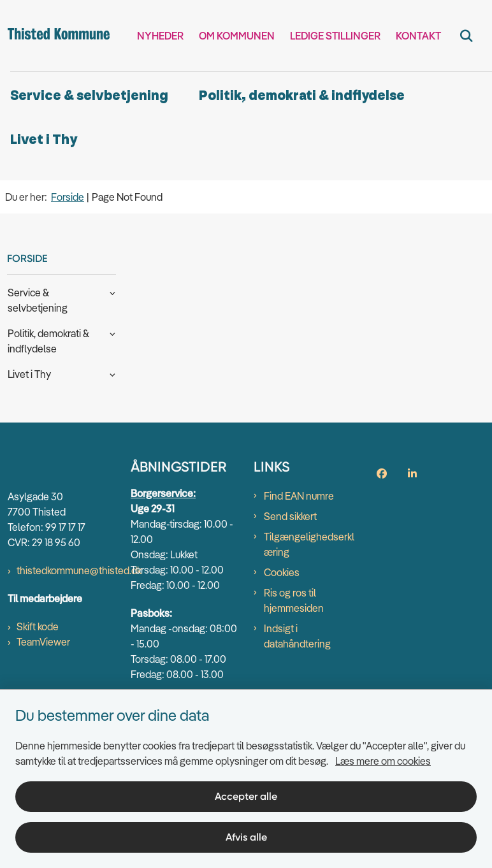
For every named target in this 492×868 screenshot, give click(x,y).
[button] (109, 292)
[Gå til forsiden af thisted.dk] (55, 36)
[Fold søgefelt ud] (467, 36)
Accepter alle (246, 796)
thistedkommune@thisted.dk (79, 570)
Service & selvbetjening (89, 96)
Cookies (282, 572)
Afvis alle (246, 837)
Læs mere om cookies (383, 761)
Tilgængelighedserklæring (309, 544)
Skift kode (38, 626)
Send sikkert (290, 516)
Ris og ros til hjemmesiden (294, 600)
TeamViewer (43, 642)
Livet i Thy (44, 140)
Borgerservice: (163, 493)
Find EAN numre (299, 496)
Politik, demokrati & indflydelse (302, 96)
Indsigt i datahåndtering (297, 636)
